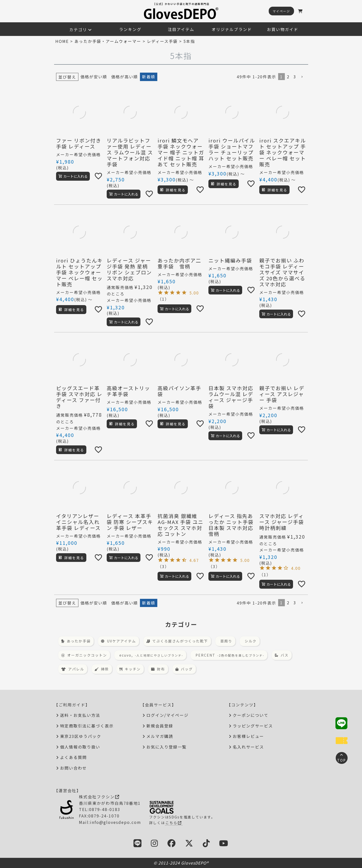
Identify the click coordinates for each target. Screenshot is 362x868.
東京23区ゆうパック (81, 736)
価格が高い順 (125, 77)
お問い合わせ (73, 768)
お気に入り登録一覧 (166, 747)
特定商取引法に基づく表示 (87, 726)
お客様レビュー (248, 736)
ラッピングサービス (253, 726)
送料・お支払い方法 (80, 715)
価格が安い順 (94, 77)
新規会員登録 (160, 726)
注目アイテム (181, 29)
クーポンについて (251, 715)
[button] (302, 77)
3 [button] (295, 77)
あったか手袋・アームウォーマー (108, 41)
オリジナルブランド (232, 29)
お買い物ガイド (283, 29)
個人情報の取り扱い (80, 747)
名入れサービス (248, 747)
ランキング (130, 29)
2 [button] (288, 77)
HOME (62, 41)
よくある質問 (73, 757)
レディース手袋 (162, 41)
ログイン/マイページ (167, 715)
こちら (174, 823)
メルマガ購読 (160, 736)
